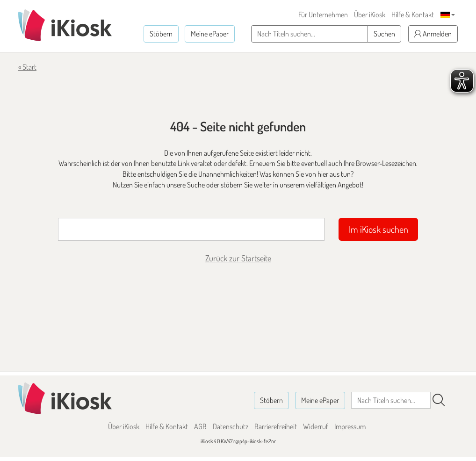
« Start (27, 67)
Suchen (384, 34)
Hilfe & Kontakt (413, 14)
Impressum (350, 426)
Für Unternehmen (323, 14)
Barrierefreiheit (276, 426)
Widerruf (316, 426)
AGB (200, 426)
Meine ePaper (210, 34)
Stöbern (161, 34)
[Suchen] (439, 400)
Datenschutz (231, 426)
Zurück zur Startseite (238, 258)
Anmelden (433, 34)
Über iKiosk (370, 14)
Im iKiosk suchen (379, 229)
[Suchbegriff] (191, 229)
